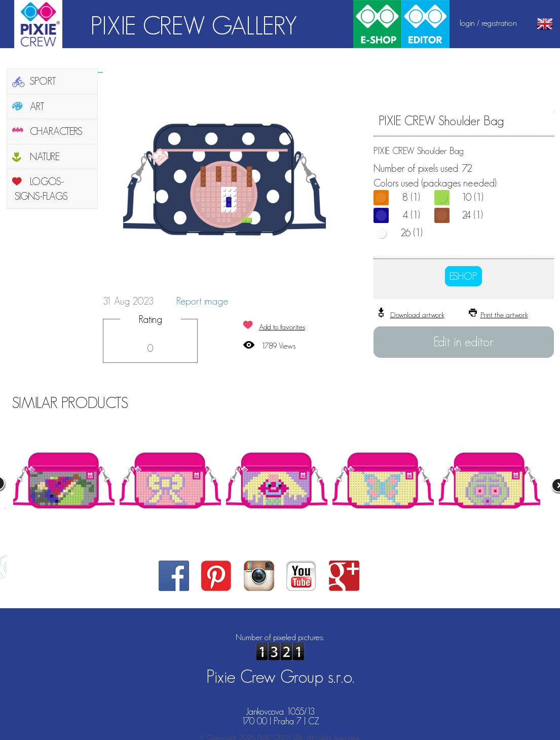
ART (37, 106)
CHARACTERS (56, 131)
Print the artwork (504, 314)
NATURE (45, 157)
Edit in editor (463, 342)
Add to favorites (282, 327)
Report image (202, 301)
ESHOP (463, 276)
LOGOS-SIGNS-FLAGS (41, 189)
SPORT (43, 81)
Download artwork (417, 314)
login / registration (488, 23)
